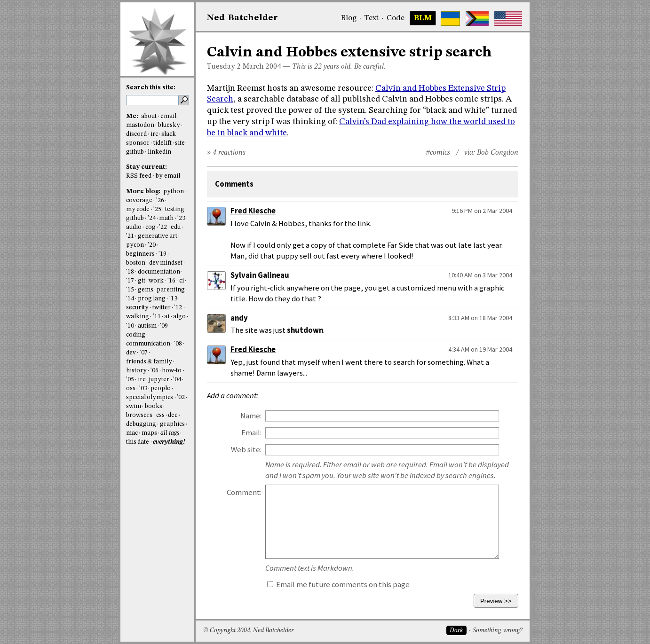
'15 (130, 290)
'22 (163, 227)
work (156, 281)
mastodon (140, 125)
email (168, 116)
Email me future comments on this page (338, 585)
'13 (173, 299)
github (135, 152)
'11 (157, 317)
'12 (178, 308)
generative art (158, 236)
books (154, 406)
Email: (251, 433)
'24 (152, 218)
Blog (349, 18)
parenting (171, 290)
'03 (143, 389)
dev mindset (166, 263)
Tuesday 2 (224, 67)
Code (396, 18)
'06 (155, 371)
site (180, 143)
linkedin (159, 152)
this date (138, 442)
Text (371, 18)
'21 (130, 236)
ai (167, 317)
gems (146, 290)
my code (138, 209)
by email (168, 176)
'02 (181, 397)
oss (131, 389)
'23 (181, 218)
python (174, 192)
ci (182, 281)
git (142, 281)
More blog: (144, 192)
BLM (423, 18)
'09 (164, 326)
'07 (144, 353)
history (136, 371)
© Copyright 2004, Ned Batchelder (248, 631)
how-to (172, 371)
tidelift (162, 143)
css (160, 415)
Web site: (246, 450)
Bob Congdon (498, 153)
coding (136, 335)
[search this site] (152, 100)
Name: (251, 416)
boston (136, 263)
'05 (130, 380)
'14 (130, 299)
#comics (438, 153)
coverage (139, 200)
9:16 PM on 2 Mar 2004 (482, 211)
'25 (157, 209)
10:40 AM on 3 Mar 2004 (480, 275)
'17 (130, 281)
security (137, 308)
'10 (130, 326)
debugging (141, 424)
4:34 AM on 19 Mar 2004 (480, 349)
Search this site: (151, 88)
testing (175, 209)
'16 (171, 281)
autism (147, 326)
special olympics (150, 397)
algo (179, 317)
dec (173, 415)
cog (151, 227)
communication (148, 344)
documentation (159, 272)
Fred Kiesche (253, 211)
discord (136, 134)
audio (134, 227)
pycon (135, 245)
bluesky (169, 125)
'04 (177, 380)
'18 (130, 272)
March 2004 (262, 67)
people (160, 389)
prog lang (152, 299)
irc (154, 134)
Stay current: (147, 167)
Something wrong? (497, 631)
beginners (140, 254)
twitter (162, 308)
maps (149, 433)
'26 (160, 200)
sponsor (138, 143)
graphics (172, 424)
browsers (139, 415)
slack (169, 134)
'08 (178, 344)
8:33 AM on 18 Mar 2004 (480, 318)
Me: (133, 116)
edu (176, 227)
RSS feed (139, 176)
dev (131, 353)
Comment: (244, 492)
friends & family (149, 362)
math (166, 218)
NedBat (242, 18)
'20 (152, 245)
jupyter (159, 380)
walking (138, 317)
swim (134, 406)
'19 (162, 254)
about (149, 116)
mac (132, 433)
